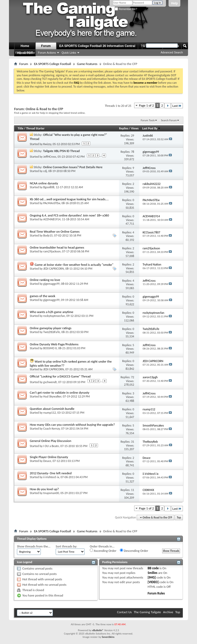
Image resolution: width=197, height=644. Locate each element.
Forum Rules (156, 593)
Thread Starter (35, 128)
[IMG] (152, 577)
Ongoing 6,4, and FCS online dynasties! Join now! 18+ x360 (69, 215)
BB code (153, 568)
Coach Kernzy (52, 429)
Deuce (47, 461)
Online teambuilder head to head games (57, 247)
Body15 (48, 235)
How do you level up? (44, 489)
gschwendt (50, 382)
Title (21, 128)
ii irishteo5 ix (51, 477)
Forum (46, 46)
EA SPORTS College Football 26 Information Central (97, 46)
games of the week (42, 296)
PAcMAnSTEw (52, 203)
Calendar (29, 53)
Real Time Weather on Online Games (55, 231)
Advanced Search (172, 52)
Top (179, 518)
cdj (45, 171)
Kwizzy (47, 144)
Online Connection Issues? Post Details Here (73, 167)
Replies (124, 128)
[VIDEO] (153, 582)
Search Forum (169, 120)
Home (25, 46)
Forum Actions (47, 53)
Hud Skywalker (52, 396)
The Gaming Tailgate (147, 612)
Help (174, 3)
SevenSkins (108, 637)
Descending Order (134, 551)
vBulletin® (98, 630)
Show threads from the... (34, 546)
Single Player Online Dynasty (49, 457)
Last (177, 106)
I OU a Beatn (51, 446)
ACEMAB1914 (52, 219)
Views (135, 128)
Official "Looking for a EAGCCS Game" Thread (60, 376)
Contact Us (124, 612)
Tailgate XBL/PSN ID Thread (61, 151)
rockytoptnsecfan (54, 316)
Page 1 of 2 (146, 105)
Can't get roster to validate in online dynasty (60, 392)
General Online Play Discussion (51, 441)
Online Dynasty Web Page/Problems (54, 344)
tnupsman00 (51, 493)
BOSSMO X (50, 348)
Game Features (87, 64)
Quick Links (69, 53)
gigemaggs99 (52, 284)
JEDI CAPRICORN (54, 269)
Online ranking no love (45, 280)
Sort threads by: (66, 546)
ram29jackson (52, 251)
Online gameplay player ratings (51, 328)
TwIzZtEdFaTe (52, 332)
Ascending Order (103, 551)
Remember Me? (126, 9)
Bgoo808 (49, 187)
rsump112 (50, 413)
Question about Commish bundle (52, 409)
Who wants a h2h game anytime (52, 312)
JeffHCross (50, 157)
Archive (168, 612)
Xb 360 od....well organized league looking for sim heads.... (69, 199)
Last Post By (151, 128)
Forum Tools (148, 120)
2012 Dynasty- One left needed (51, 473)
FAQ (18, 53)
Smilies (152, 573)
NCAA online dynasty (44, 183)
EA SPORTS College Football (52, 64)
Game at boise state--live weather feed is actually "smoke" (74, 265)
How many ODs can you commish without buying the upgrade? (72, 425)
